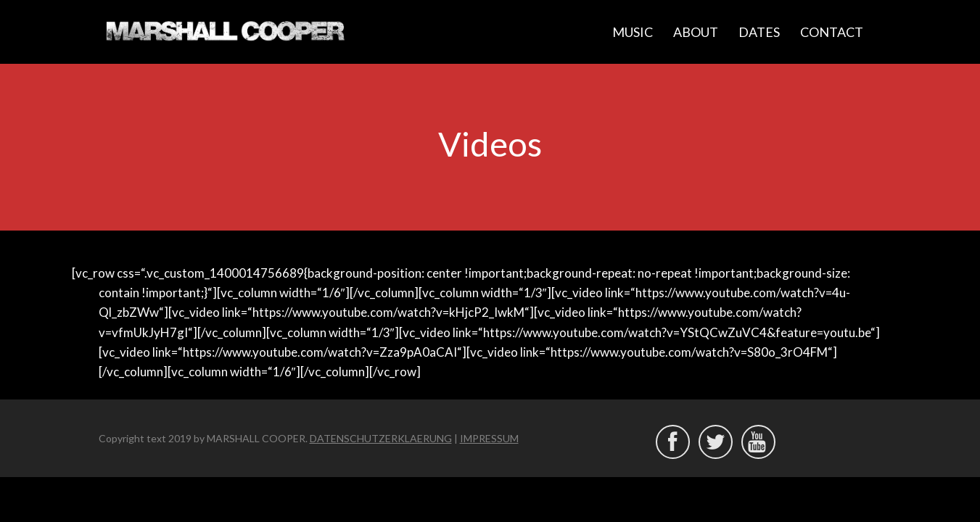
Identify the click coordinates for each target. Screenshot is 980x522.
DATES (759, 32)
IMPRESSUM (489, 438)
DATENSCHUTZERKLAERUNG (381, 438)
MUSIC (633, 32)
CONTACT (832, 32)
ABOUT (696, 32)
